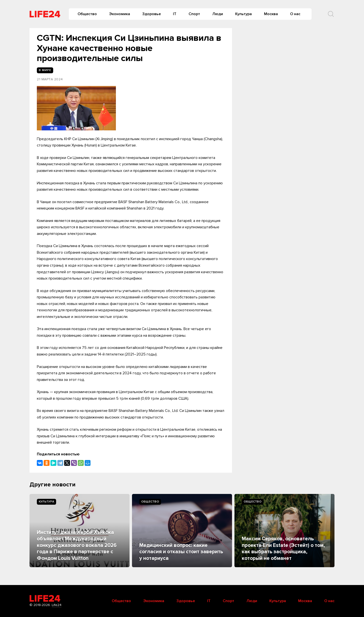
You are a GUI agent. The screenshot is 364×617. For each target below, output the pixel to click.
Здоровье (152, 14)
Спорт (194, 14)
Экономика (120, 14)
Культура (243, 14)
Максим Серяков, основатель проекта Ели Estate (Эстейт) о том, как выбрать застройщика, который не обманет (283, 548)
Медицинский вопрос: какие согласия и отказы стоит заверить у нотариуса (181, 552)
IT (175, 14)
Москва (271, 14)
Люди (218, 14)
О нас (295, 14)
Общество (87, 14)
